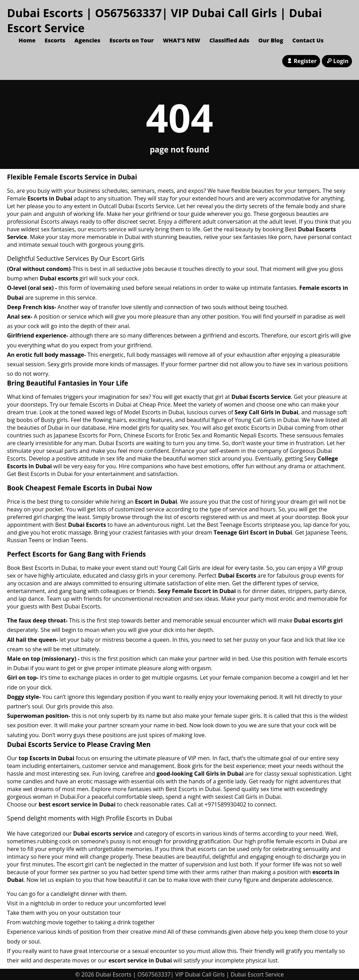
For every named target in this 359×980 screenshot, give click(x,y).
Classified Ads (229, 40)
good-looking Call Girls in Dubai (200, 774)
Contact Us (308, 40)
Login (337, 61)
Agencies (87, 40)
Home (27, 40)
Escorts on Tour (131, 40)
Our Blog (271, 40)
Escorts (55, 40)
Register (301, 61)
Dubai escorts (59, 278)
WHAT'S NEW (181, 40)
